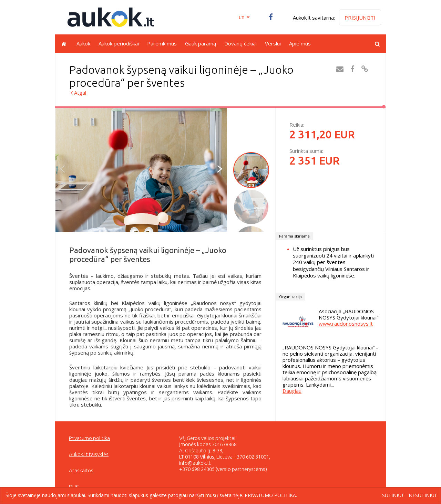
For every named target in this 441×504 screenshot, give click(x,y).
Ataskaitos (81, 470)
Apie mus (300, 43)
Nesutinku (422, 496)
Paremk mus (162, 43)
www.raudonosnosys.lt (346, 324)
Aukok (83, 43)
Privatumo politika (89, 438)
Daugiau (292, 391)
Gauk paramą (201, 43)
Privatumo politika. (271, 495)
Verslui (273, 43)
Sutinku (393, 496)
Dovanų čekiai (240, 43)
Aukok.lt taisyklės (89, 454)
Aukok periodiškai (119, 43)
